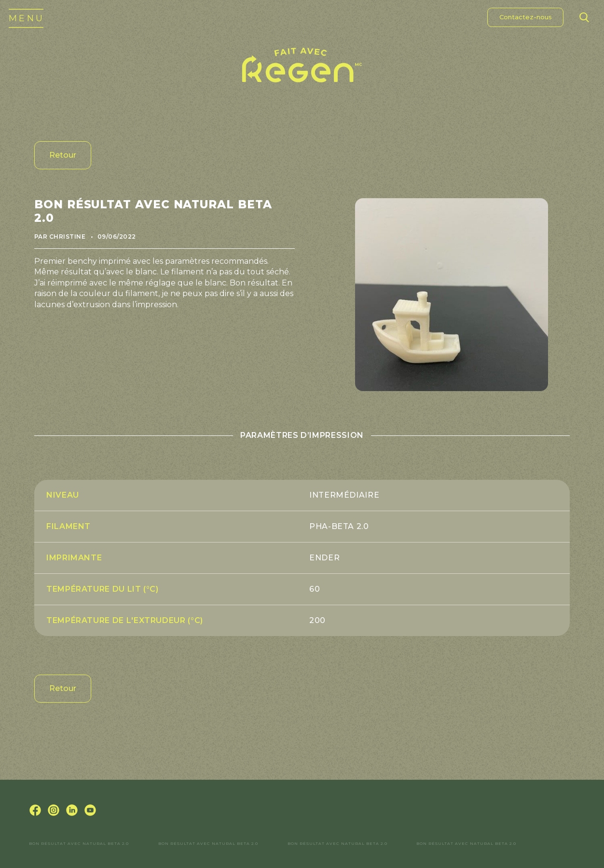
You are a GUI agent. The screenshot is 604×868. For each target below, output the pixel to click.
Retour (63, 155)
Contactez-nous (526, 17)
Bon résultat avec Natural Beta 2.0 (79, 843)
